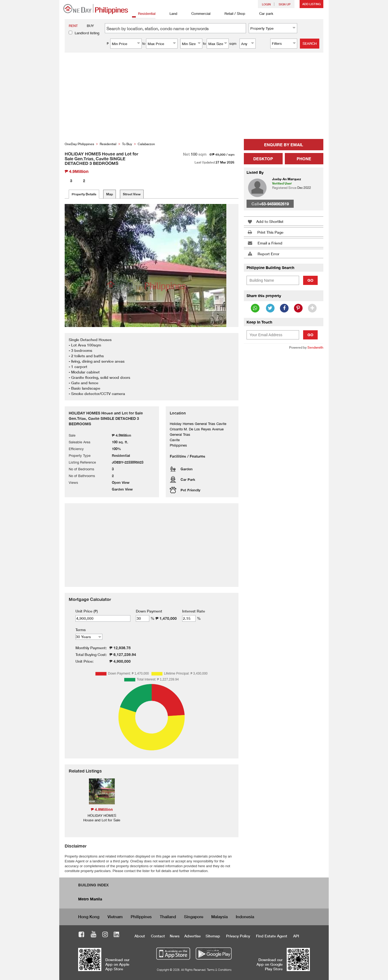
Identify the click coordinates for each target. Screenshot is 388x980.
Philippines (141, 917)
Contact (158, 936)
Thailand (168, 917)
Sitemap (213, 936)
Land (170, 14)
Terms (81, 630)
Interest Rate (194, 611)
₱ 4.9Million (102, 809)
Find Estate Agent (272, 936)
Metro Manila (90, 899)
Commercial (198, 14)
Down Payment (149, 611)
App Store (174, 949)
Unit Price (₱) (87, 611)
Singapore (194, 917)
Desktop (263, 159)
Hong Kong (89, 917)
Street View (132, 194)
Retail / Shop (232, 14)
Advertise (193, 936)
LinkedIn (117, 935)
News (175, 936)
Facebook (82, 935)
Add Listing (311, 4)
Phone (304, 159)
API (296, 936)
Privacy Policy (238, 936)
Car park (263, 14)
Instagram (105, 935)
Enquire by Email (284, 145)
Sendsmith (315, 347)
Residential (144, 14)
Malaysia (219, 917)
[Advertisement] (194, 98)
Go (310, 280)
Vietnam (115, 917)
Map (110, 194)
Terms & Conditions (219, 970)
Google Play (213, 949)
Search (310, 43)
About (140, 936)
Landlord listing (87, 33)
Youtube (93, 935)
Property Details (84, 194)
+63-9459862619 (274, 204)
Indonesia (245, 917)
